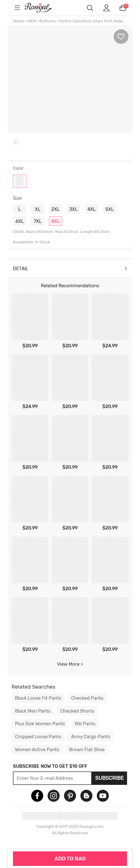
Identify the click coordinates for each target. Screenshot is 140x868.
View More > (70, 664)
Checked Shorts (77, 711)
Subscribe (110, 778)
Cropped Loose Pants (38, 737)
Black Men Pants (33, 711)
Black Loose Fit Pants (38, 698)
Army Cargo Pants (91, 737)
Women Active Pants (37, 750)
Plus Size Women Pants (40, 724)
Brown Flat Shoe (87, 750)
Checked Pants (87, 698)
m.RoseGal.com (42, 8)
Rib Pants (85, 724)
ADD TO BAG (70, 859)
